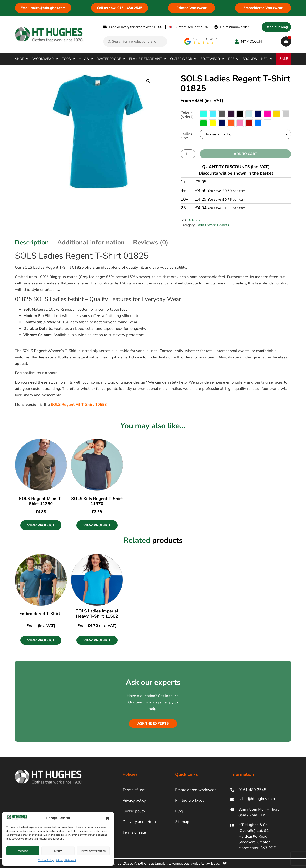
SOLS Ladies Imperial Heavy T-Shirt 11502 (97, 614)
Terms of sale (134, 832)
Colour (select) (187, 115)
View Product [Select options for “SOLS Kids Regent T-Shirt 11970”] (97, 525)
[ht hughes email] (258, 800)
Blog (179, 811)
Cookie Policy (46, 860)
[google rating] (201, 41)
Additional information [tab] (91, 242)
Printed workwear (190, 800)
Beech (219, 863)
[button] (108, 818)
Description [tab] (32, 242)
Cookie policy (134, 811)
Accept (23, 851)
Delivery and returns (140, 822)
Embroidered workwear (195, 790)
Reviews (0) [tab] (151, 242)
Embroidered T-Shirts (41, 614)
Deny (58, 851)
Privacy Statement (66, 860)
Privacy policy (134, 800)
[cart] (286, 41)
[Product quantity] (188, 154)
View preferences (93, 851)
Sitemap (182, 822)
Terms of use (134, 790)
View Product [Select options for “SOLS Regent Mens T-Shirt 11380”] (41, 525)
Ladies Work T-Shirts (213, 225)
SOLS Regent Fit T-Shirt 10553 (79, 405)
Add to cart (245, 154)
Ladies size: (186, 136)
